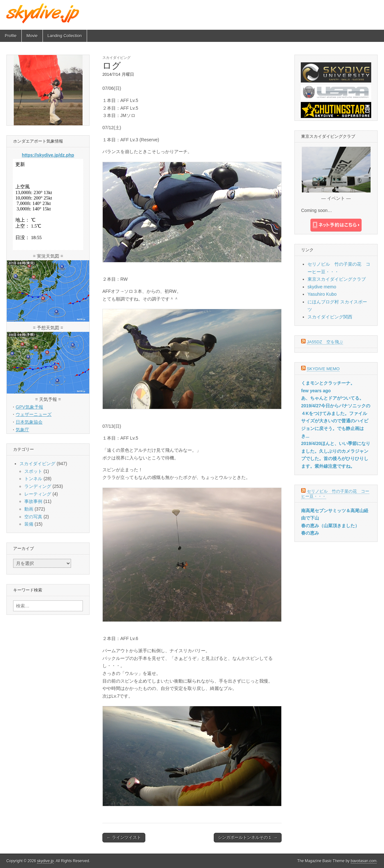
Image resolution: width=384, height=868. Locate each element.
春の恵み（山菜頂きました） (330, 526)
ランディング (38, 486)
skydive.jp (45, 861)
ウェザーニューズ (34, 414)
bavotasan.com (364, 861)
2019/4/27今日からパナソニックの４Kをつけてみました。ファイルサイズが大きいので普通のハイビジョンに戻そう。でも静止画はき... (336, 421)
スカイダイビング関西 (330, 317)
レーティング (38, 494)
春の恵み (310, 533)
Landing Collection (65, 36)
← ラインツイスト (124, 837)
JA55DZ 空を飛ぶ (325, 342)
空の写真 (33, 517)
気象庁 (22, 430)
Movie (32, 36)
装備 (29, 524)
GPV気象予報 (29, 407)
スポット (33, 471)
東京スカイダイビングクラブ (337, 279)
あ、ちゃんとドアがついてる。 (332, 398)
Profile (11, 36)
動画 (29, 509)
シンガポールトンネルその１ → (248, 837)
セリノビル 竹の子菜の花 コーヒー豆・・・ (335, 494)
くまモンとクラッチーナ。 (328, 383)
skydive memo (322, 287)
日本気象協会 (29, 422)
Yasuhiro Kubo (322, 294)
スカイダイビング (116, 58)
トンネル (33, 479)
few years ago (316, 391)
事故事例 (33, 501)
